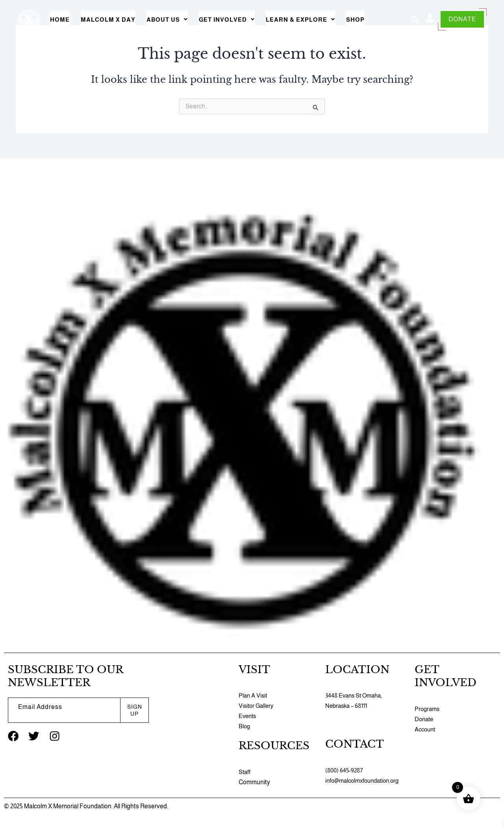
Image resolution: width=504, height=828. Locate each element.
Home (60, 20)
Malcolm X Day (108, 20)
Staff (245, 772)
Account (426, 729)
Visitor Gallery (257, 706)
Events (248, 716)
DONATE (462, 19)
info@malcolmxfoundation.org (366, 781)
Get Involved (227, 20)
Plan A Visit (254, 695)
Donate (425, 719)
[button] (167, 20)
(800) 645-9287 (345, 770)
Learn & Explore (300, 20)
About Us (167, 20)
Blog (245, 726)
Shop (355, 20)
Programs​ (428, 709)
